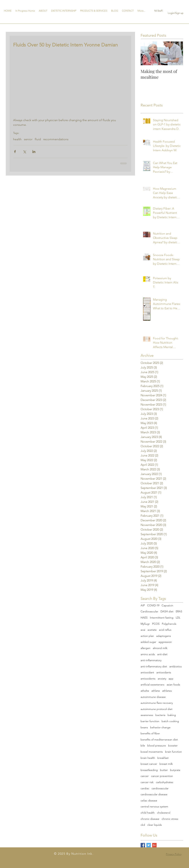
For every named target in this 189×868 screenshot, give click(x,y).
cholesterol (164, 813)
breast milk (166, 764)
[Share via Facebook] (15, 152)
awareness (147, 715)
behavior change (160, 727)
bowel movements (152, 752)
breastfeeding (149, 770)
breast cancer (149, 764)
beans (144, 727)
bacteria (160, 715)
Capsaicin (167, 605)
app (171, 679)
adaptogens (164, 636)
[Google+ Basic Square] (154, 845)
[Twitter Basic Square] (149, 845)
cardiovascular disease (154, 794)
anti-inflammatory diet (154, 666)
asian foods (173, 685)
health (17, 139)
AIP (143, 605)
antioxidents (148, 679)
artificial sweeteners (152, 685)
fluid (38, 139)
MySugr (145, 624)
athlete (156, 691)
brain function (173, 752)
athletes (167, 691)
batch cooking (170, 721)
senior (28, 139)
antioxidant (147, 672)
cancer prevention (162, 776)
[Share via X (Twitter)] (24, 152)
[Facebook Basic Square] (143, 845)
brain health (148, 758)
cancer (145, 776)
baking (172, 715)
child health (148, 813)
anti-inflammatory (151, 660)
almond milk (160, 648)
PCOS (156, 624)
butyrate (175, 770)
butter (164, 770)
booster (173, 745)
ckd (143, 825)
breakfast (163, 758)
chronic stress (170, 819)
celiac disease (149, 800)
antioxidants (164, 672)
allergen (146, 648)
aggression (165, 642)
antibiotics (175, 666)
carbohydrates (165, 782)
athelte (145, 691)
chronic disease (150, 819)
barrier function (150, 721)
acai (143, 630)
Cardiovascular (149, 611)
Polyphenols (169, 624)
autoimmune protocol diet (157, 709)
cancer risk (147, 782)
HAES (144, 618)
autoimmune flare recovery (157, 703)
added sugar (148, 642)
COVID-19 (153, 605)
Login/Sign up (176, 13)
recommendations (56, 139)
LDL (178, 618)
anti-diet (162, 654)
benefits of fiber (150, 733)
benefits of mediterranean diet (159, 740)
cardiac (145, 788)
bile (143, 745)
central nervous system (154, 806)
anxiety (162, 679)
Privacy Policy (174, 854)
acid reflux (165, 630)
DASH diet (167, 611)
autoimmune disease (153, 697)
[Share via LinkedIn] (34, 152)
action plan (147, 636)
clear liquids (155, 825)
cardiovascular (160, 788)
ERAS (179, 611)
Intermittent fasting (162, 618)
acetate (152, 630)
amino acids (148, 654)
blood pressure (157, 745)
